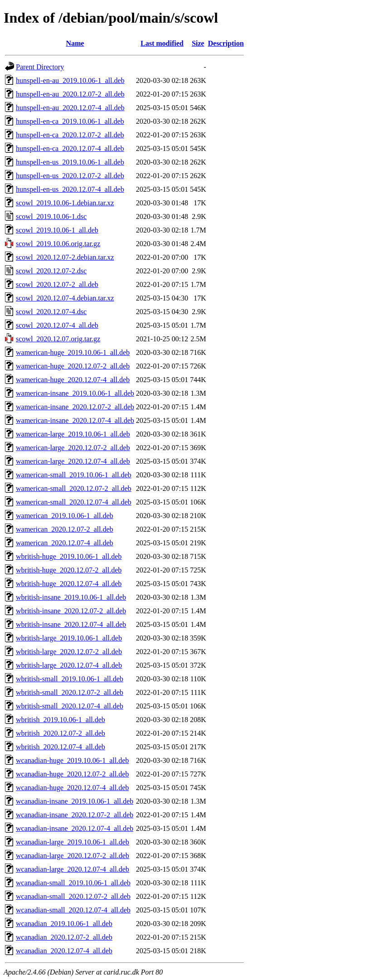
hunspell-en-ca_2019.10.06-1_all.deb (70, 121)
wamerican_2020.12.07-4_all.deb (65, 543)
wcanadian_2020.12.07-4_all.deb (64, 951)
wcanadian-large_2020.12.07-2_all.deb (73, 856)
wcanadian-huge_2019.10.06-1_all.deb (72, 760)
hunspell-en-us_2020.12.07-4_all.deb (70, 189)
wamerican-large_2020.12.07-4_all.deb (73, 461)
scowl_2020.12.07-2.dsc (51, 271)
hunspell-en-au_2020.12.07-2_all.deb (70, 94)
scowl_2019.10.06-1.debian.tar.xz (65, 203)
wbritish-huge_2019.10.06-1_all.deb (69, 556)
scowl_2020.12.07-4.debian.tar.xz (65, 298)
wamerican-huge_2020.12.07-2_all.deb (73, 366)
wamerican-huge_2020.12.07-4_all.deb (73, 380)
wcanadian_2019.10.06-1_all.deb (64, 924)
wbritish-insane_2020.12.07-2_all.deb (71, 611)
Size (198, 43)
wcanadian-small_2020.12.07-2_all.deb (73, 896)
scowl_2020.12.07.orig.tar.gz (58, 339)
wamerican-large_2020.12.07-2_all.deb (73, 448)
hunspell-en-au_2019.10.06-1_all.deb (70, 80)
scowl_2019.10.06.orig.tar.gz (58, 244)
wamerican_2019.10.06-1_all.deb (65, 516)
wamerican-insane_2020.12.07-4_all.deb (75, 420)
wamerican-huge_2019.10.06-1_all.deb (73, 352)
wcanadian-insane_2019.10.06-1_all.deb (75, 801)
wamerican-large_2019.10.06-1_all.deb (73, 434)
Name (75, 43)
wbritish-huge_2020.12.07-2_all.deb (69, 570)
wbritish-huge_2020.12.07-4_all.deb (69, 584)
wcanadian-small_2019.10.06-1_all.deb (73, 883)
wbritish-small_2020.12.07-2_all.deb (70, 692)
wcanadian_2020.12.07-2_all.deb (64, 937)
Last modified (162, 43)
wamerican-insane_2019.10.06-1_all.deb (75, 393)
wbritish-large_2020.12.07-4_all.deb (69, 665)
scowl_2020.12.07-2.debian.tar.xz (65, 257)
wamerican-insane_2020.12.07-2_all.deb (75, 407)
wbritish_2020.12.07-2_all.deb (61, 733)
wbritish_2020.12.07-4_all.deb (61, 747)
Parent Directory (40, 67)
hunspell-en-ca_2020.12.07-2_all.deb (70, 135)
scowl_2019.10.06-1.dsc (51, 216)
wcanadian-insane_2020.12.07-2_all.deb (75, 815)
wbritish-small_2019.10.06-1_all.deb (70, 679)
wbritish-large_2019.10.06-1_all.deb (69, 638)
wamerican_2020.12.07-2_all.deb (65, 529)
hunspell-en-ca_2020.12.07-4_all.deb (70, 148)
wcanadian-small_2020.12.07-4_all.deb (73, 910)
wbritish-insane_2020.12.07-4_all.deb (71, 624)
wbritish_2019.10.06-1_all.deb (61, 720)
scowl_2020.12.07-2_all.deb (57, 284)
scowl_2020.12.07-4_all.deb (57, 325)
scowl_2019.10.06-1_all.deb (57, 230)
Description (226, 43)
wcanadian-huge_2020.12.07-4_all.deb (72, 788)
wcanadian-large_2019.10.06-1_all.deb (73, 842)
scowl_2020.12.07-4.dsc (51, 312)
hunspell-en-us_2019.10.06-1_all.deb (70, 162)
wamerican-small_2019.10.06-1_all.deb (74, 475)
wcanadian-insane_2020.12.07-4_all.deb (75, 828)
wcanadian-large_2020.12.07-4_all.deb (73, 869)
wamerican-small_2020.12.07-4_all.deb (74, 502)
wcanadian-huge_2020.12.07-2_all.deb (72, 774)
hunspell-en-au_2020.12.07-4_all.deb (70, 108)
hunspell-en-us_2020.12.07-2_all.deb (70, 176)
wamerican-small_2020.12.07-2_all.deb (74, 488)
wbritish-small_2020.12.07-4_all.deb (70, 706)
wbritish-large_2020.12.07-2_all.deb (69, 652)
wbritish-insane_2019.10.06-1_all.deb (71, 597)
